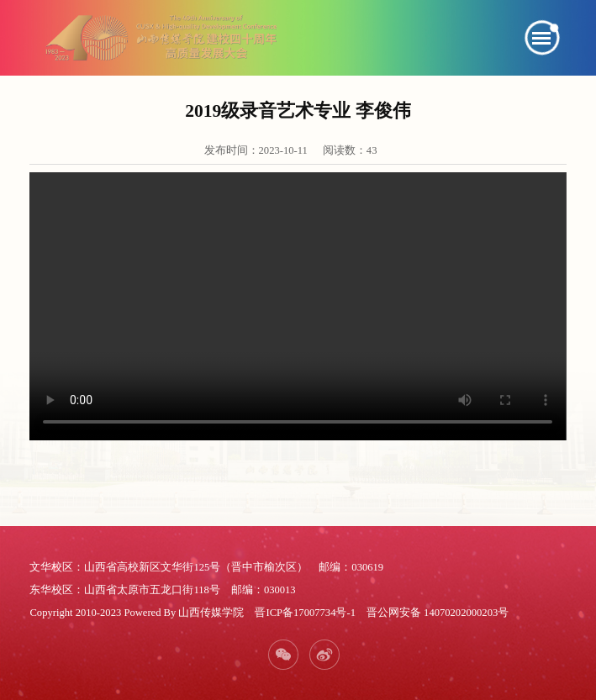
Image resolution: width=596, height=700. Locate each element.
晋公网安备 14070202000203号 (438, 613)
